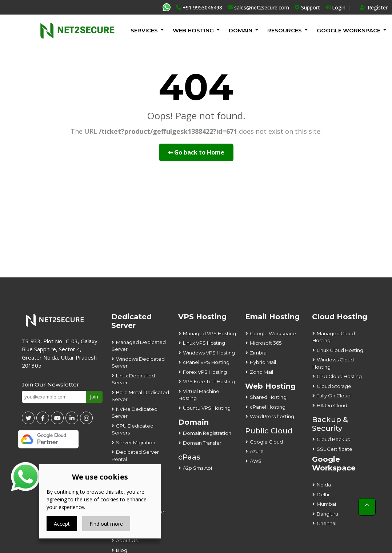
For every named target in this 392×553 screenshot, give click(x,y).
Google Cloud (266, 442)
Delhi (323, 494)
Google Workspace (273, 333)
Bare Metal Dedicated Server (140, 396)
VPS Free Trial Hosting (209, 381)
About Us (127, 540)
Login (335, 7)
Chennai (327, 523)
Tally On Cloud (334, 396)
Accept (62, 524)
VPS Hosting (202, 317)
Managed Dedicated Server (139, 346)
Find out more (106, 524)
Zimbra (258, 353)
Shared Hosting (268, 397)
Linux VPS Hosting (204, 343)
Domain (241, 30)
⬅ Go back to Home (196, 152)
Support (307, 7)
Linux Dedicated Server (133, 379)
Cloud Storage (334, 386)
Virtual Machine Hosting (199, 395)
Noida (324, 485)
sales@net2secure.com (258, 7)
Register (374, 7)
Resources (285, 30)
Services (144, 30)
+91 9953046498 (199, 7)
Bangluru (327, 514)
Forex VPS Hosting (205, 372)
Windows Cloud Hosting (333, 363)
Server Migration (136, 442)
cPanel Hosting (268, 407)
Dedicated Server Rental (135, 456)
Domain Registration (207, 433)
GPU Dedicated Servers (133, 429)
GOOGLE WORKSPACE (349, 30)
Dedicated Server (131, 321)
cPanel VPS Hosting (206, 362)
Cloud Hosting (340, 317)
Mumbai (326, 504)
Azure (257, 451)
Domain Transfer (202, 443)
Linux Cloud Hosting (340, 350)
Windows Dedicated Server (138, 362)
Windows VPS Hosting (209, 353)
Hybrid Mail (263, 362)
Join (94, 397)
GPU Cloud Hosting (339, 376)
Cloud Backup (334, 439)
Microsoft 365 (266, 343)
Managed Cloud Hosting (334, 337)
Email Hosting (272, 317)
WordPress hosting (272, 416)
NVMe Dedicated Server (135, 413)
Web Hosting (193, 30)
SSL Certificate (335, 449)
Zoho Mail (261, 372)
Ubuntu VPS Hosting (207, 408)
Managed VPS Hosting (209, 333)
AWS (256, 461)
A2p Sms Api (197, 468)
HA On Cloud (332, 405)
